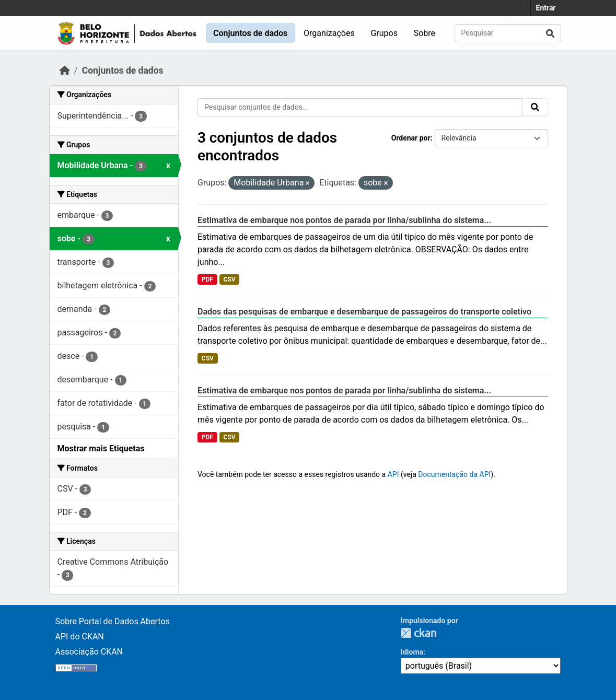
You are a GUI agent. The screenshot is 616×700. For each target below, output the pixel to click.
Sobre (425, 33)
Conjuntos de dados (250, 33)
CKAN (419, 633)
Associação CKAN (89, 652)
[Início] (65, 71)
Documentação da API (454, 474)
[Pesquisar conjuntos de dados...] (508, 33)
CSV (229, 279)
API (393, 474)
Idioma (412, 652)
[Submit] (550, 33)
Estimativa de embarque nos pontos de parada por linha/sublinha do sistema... (344, 220)
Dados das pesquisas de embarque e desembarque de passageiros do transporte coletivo (364, 312)
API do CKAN (80, 637)
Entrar (546, 8)
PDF (207, 279)
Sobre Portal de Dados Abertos (113, 621)
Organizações (329, 33)
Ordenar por (411, 138)
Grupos (384, 33)
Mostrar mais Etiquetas (101, 448)
